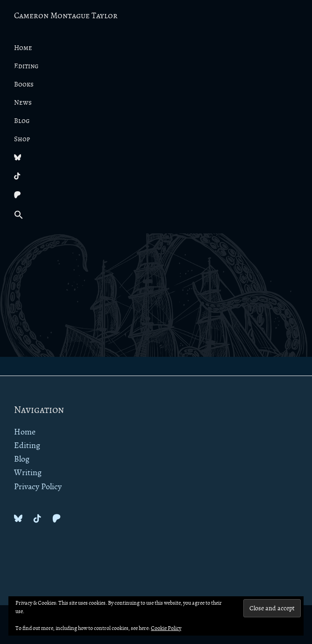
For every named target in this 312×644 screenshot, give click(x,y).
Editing (27, 445)
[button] (156, 215)
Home (25, 432)
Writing (28, 473)
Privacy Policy (38, 487)
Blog (22, 459)
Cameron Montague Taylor (66, 16)
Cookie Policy (166, 628)
